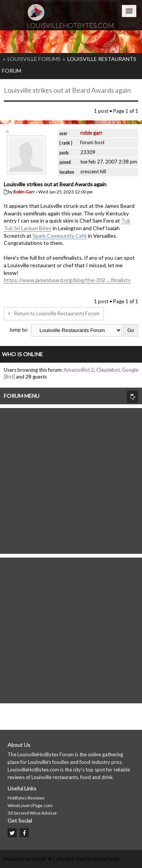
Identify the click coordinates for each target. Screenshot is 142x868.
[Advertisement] (71, 479)
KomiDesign (108, 859)
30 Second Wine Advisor (32, 813)
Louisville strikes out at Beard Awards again (67, 90)
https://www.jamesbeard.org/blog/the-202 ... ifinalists (67, 280)
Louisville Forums (34, 59)
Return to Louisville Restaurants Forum (54, 313)
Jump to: (18, 330)
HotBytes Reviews (26, 798)
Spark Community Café (60, 236)
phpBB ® (42, 859)
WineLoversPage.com (30, 805)
